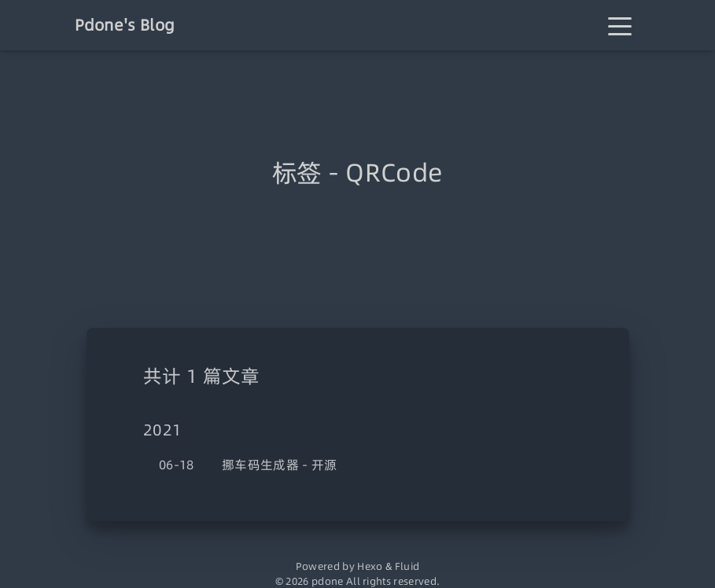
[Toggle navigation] (620, 25)
